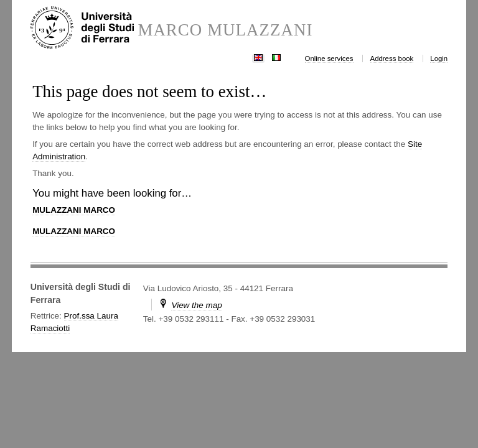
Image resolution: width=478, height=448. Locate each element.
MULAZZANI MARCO (74, 210)
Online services (329, 58)
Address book (392, 58)
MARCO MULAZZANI (225, 30)
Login (439, 58)
